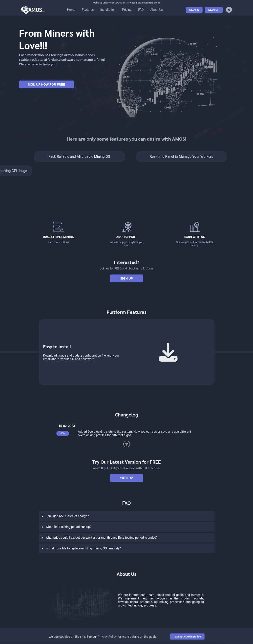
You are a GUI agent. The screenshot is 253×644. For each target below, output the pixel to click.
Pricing (127, 10)
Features (88, 10)
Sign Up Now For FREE (46, 84)
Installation (108, 10)
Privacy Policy (107, 637)
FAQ (141, 10)
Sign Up (214, 10)
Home (71, 10)
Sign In (194, 10)
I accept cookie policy (187, 637)
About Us (157, 10)
